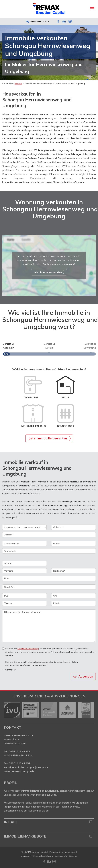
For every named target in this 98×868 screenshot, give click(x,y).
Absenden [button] (86, 676)
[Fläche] (73, 543)
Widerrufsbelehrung (43, 856)
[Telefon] (24, 603)
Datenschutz (61, 856)
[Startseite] (49, 9)
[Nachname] (73, 571)
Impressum (26, 856)
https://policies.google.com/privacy (55, 264)
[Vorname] (24, 571)
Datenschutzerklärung (28, 649)
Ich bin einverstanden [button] (48, 272)
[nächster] (91, 710)
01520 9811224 (39, 21)
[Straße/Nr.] (49, 587)
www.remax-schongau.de (19, 771)
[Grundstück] (49, 551)
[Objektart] (73, 527)
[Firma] (49, 578)
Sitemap (73, 856)
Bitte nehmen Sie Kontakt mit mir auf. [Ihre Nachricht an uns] (49, 626)
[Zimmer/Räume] (24, 543)
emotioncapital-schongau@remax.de (26, 767)
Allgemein (17, 346)
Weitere (18, 84)
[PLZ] (24, 596)
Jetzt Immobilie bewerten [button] (48, 438)
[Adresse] (49, 535)
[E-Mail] (73, 603)
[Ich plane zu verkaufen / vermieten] (24, 527)
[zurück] (7, 710)
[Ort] (73, 596)
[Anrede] (24, 563)
